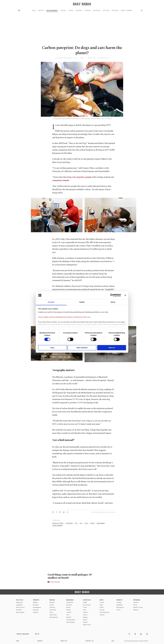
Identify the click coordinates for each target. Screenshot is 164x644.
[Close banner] (125, 295)
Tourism (69, 612)
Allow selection (82, 348)
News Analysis (20, 612)
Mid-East (52, 602)
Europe (52, 605)
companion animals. (61, 180)
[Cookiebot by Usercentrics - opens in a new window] (112, 295)
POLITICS (20, 600)
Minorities (36, 610)
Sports (119, 600)
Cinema (102, 602)
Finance (69, 610)
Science (88, 11)
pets (76, 523)
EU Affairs (19, 610)
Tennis (118, 610)
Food (71, 11)
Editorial (136, 610)
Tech (68, 615)
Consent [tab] (51, 302)
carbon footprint (58, 523)
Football (119, 602)
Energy (68, 607)
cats (81, 523)
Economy (69, 605)
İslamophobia (54, 617)
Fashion (79, 11)
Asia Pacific (53, 610)
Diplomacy (19, 602)
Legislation (19, 605)
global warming (57, 526)
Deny (52, 348)
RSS (113, 641)
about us (64, 641)
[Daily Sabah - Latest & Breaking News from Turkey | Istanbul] (82, 4)
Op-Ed (135, 605)
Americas (52, 607)
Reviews (102, 615)
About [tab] (113, 302)
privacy (40, 641)
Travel (63, 11)
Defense (69, 617)
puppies (92, 523)
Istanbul (35, 602)
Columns (136, 602)
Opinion (137, 600)
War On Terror (20, 607)
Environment (52, 11)
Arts (102, 600)
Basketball (120, 605)
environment (101, 523)
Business (70, 600)
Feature (115, 11)
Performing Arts (104, 612)
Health (41, 11)
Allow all (112, 348)
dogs (86, 523)
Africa (51, 612)
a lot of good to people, (82, 177)
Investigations (37, 607)
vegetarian (69, 523)
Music (101, 605)
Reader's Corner (138, 607)
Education (36, 605)
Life (34, 11)
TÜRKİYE (36, 600)
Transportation (71, 620)
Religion (97, 11)
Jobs (18, 641)
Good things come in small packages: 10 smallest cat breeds (70, 576)
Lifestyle (87, 600)
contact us (89, 641)
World (52, 600)
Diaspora (36, 612)
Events (102, 607)
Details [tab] (82, 302)
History (106, 11)
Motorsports (120, 607)
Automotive (70, 602)
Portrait (102, 610)
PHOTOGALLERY (55, 582)
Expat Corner (126, 11)
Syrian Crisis (53, 615)
